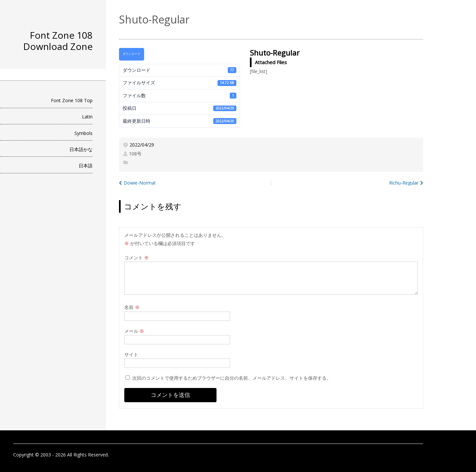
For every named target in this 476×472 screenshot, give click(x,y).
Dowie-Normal (139, 183)
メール (134, 331)
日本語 (86, 166)
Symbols (83, 133)
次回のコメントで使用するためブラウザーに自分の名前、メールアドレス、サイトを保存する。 (232, 378)
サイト (131, 354)
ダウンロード (132, 54)
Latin (87, 117)
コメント (137, 257)
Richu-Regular (404, 183)
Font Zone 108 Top (72, 100)
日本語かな (81, 149)
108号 (135, 154)
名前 (132, 307)
